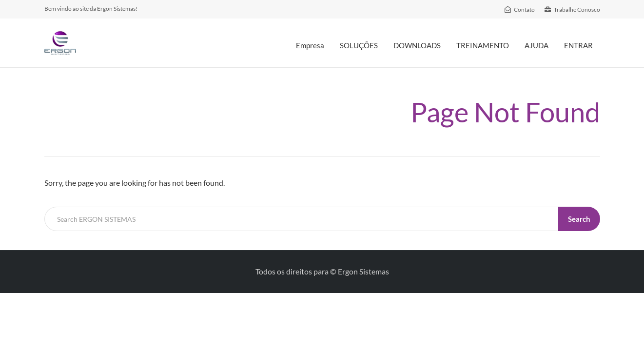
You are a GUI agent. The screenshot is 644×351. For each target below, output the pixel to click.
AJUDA (537, 45)
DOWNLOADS (417, 45)
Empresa (310, 45)
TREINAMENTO (483, 45)
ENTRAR (578, 45)
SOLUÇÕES (359, 45)
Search (579, 219)
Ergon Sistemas (363, 271)
